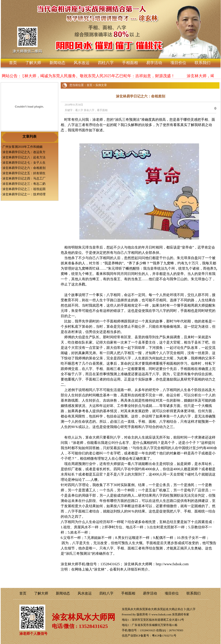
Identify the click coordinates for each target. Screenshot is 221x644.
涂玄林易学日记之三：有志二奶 (24, 184)
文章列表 (29, 136)
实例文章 (101, 85)
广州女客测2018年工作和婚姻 (22, 147)
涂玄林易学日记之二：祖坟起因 (24, 189)
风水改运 (82, 63)
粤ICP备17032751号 (164, 636)
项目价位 (178, 63)
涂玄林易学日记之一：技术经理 (24, 194)
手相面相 (130, 63)
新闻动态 (57, 63)
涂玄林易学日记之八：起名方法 (24, 157)
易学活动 (154, 63)
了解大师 (33, 63)
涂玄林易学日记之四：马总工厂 (24, 178)
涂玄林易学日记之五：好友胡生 (24, 173)
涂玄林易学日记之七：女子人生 (24, 163)
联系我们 (203, 63)
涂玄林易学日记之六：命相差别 (24, 168)
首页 (13, 63)
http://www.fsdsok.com (172, 564)
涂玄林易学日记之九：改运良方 (24, 152)
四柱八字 (106, 63)
